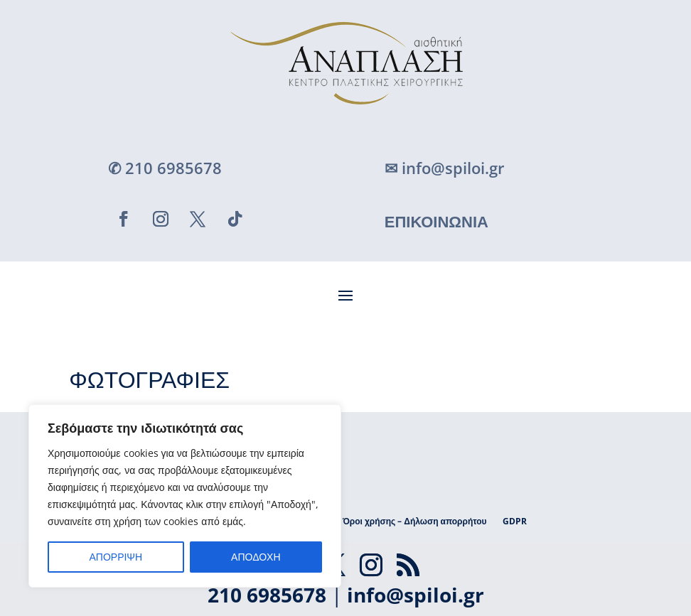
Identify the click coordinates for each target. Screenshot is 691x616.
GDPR (515, 521)
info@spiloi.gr (416, 595)
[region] (185, 496)
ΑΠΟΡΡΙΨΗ (116, 557)
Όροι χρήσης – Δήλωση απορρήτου (415, 521)
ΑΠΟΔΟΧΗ (256, 557)
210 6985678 (267, 595)
